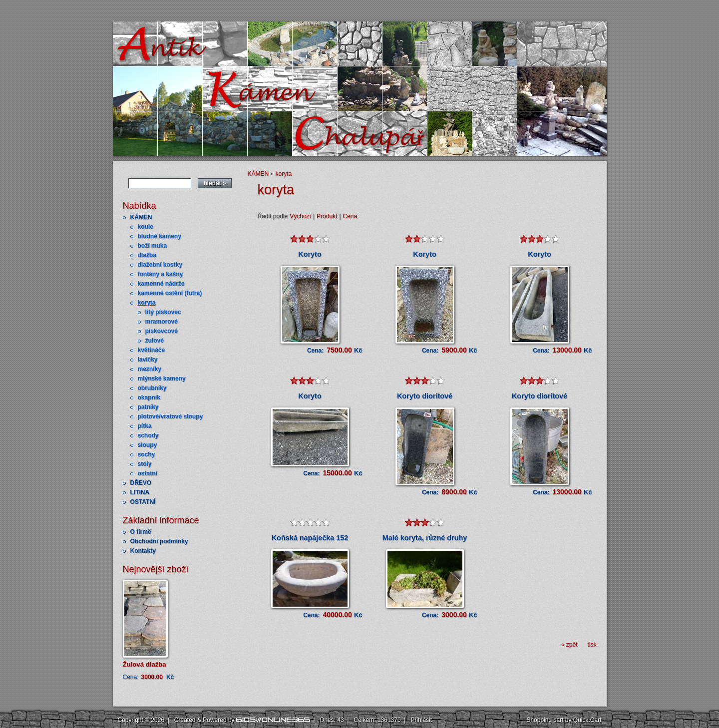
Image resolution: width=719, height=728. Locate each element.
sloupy (148, 445)
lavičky (148, 360)
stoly (145, 464)
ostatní (148, 473)
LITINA (140, 492)
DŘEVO (141, 483)
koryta (147, 303)
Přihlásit (421, 720)
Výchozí (300, 216)
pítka (145, 426)
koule (146, 227)
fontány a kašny (161, 274)
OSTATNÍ (143, 502)
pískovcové (162, 331)
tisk (592, 645)
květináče (152, 350)
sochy (147, 454)
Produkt (327, 216)
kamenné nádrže (161, 284)
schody (148, 435)
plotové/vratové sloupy (171, 416)
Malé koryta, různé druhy (425, 538)
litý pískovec (163, 312)
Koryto (310, 254)
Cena (350, 216)
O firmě (141, 532)
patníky (148, 407)
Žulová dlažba (145, 664)
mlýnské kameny (162, 378)
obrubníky (152, 388)
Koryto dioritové (425, 396)
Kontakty (143, 551)
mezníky (150, 369)
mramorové (162, 322)
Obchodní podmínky (159, 541)
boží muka (153, 246)
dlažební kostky (160, 265)
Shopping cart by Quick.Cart (564, 720)
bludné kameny (160, 236)
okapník (149, 397)
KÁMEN (141, 217)
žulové (155, 341)
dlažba (147, 255)
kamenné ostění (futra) (170, 293)
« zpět (569, 645)
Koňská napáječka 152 (310, 538)
